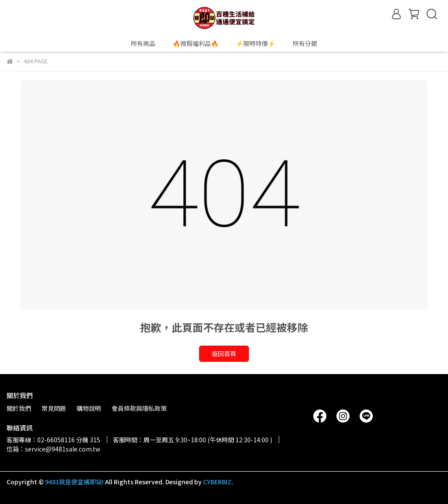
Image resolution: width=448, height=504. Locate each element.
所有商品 (143, 43)
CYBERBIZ (217, 482)
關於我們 (19, 408)
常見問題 (54, 408)
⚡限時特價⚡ (255, 43)
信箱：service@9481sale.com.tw (53, 449)
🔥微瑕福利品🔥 (196, 43)
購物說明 (89, 408)
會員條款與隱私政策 (139, 408)
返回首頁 (224, 353)
